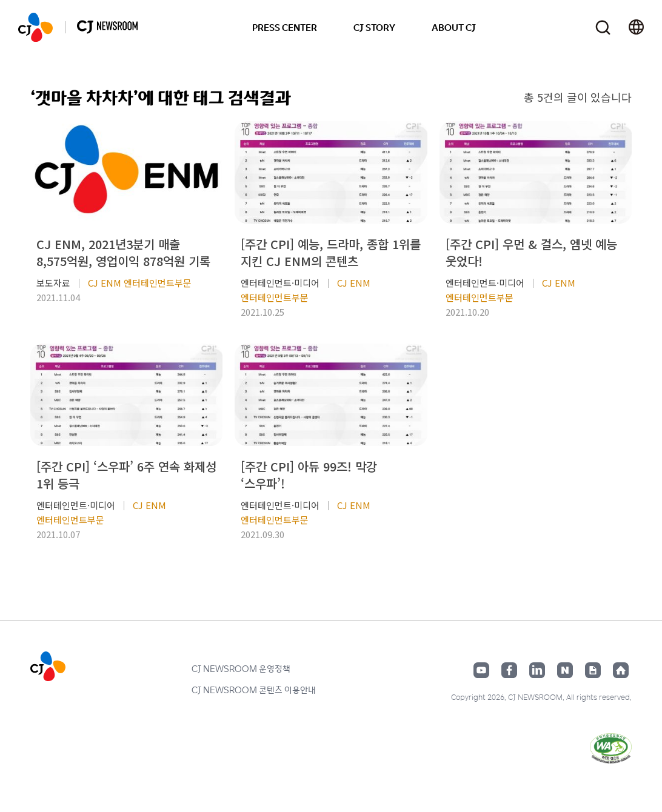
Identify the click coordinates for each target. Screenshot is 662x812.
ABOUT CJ (454, 27)
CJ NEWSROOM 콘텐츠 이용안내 (254, 690)
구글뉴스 (593, 670)
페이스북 (509, 670)
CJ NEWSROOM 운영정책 (241, 668)
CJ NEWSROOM (35, 27)
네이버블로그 (565, 670)
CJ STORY (374, 27)
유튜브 (481, 670)
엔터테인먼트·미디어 (280, 283)
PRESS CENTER (285, 27)
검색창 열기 (603, 28)
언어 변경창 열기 (636, 27)
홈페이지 (621, 670)
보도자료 (53, 283)
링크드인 (537, 670)
